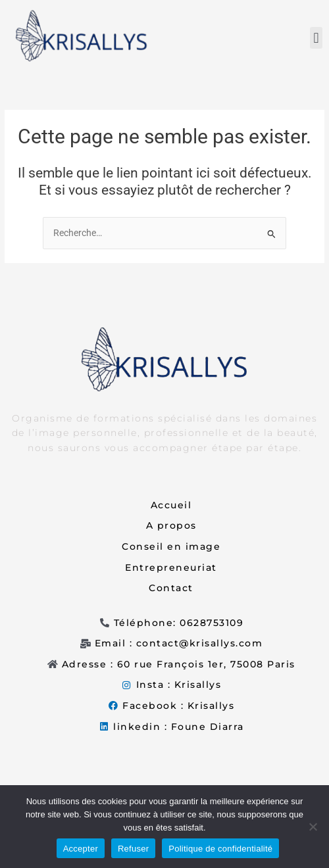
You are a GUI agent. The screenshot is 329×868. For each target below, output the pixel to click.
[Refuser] (313, 827)
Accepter (81, 849)
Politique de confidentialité (220, 849)
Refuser (133, 849)
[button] (316, 38)
